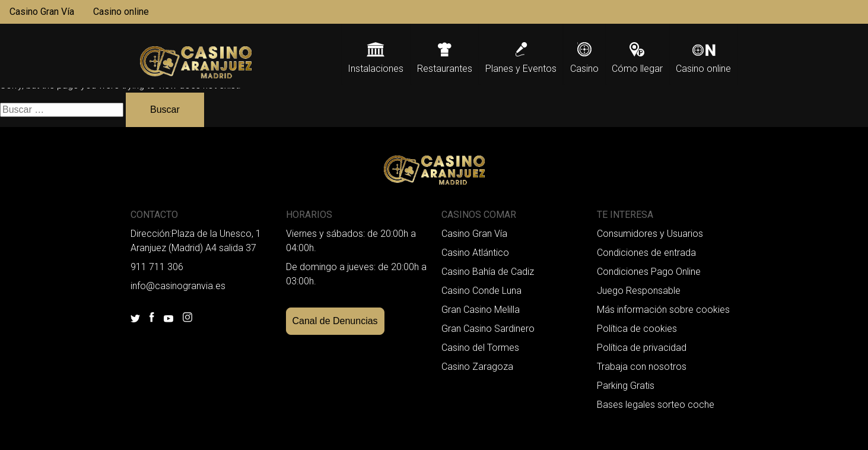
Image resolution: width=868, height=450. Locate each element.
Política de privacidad (642, 348)
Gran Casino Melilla (481, 310)
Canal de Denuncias (335, 321)
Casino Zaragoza (477, 367)
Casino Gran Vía (42, 12)
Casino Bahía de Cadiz (488, 272)
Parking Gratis (626, 386)
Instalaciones (376, 69)
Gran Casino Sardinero (488, 329)
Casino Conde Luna (481, 291)
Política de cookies (637, 329)
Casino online (121, 12)
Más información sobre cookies (663, 310)
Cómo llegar (637, 69)
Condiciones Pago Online (649, 272)
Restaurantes (445, 69)
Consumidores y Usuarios (650, 234)
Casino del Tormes (480, 348)
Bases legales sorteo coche (656, 405)
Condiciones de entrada (646, 253)
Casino (584, 69)
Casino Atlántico (475, 253)
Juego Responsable (639, 291)
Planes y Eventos (521, 69)
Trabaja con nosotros (642, 367)
